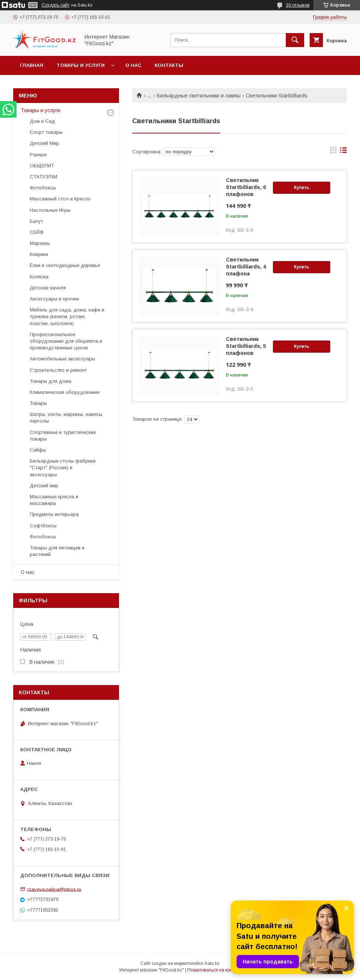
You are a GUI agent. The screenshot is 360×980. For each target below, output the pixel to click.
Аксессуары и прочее (54, 299)
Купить (302, 188)
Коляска (39, 277)
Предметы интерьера (54, 514)
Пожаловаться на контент (214, 970)
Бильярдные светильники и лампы (199, 96)
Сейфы (38, 450)
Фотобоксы (43, 188)
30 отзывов (298, 5)
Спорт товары (46, 132)
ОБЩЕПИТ (42, 166)
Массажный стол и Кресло (60, 199)
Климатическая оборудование (65, 392)
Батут (36, 221)
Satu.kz (212, 963)
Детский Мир (44, 143)
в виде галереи (333, 152)
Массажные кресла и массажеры (54, 500)
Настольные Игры (50, 210)
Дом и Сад (42, 121)
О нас (133, 65)
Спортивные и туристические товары (63, 436)
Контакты (169, 65)
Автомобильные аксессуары (62, 359)
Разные (38, 155)
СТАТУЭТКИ (44, 177)
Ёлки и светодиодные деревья (65, 265)
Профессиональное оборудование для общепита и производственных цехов (66, 341)
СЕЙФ (37, 232)
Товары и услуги (81, 65)
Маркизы (40, 243)
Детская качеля (48, 288)
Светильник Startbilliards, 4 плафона (246, 267)
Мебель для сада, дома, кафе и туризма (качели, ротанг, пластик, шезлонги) (67, 316)
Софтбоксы (43, 526)
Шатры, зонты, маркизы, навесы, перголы (66, 418)
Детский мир (44, 486)
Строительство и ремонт (58, 370)
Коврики (39, 254)
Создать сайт (55, 5)
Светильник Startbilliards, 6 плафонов (246, 187)
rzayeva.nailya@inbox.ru (54, 889)
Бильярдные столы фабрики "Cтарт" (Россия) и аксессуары (63, 468)
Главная (32, 65)
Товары (38, 403)
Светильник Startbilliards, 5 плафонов (246, 346)
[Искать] (295, 40)
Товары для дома (51, 381)
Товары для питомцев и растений (57, 551)
